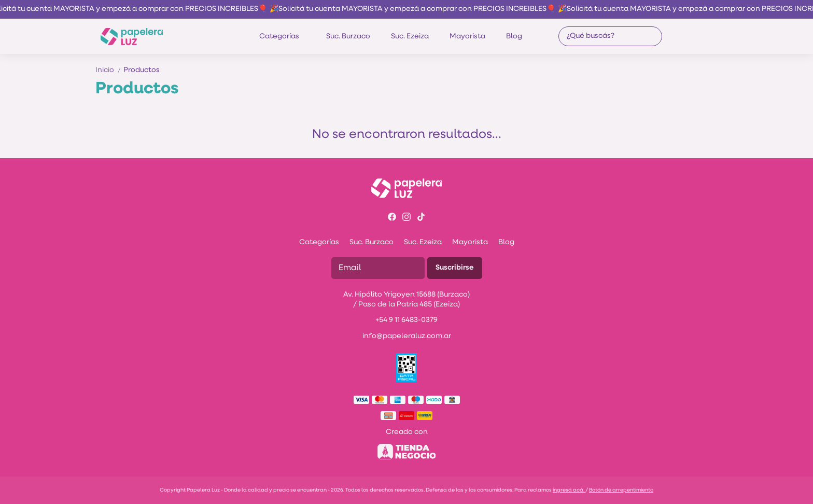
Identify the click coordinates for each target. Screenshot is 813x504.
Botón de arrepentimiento (621, 490)
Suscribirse (455, 268)
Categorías (284, 36)
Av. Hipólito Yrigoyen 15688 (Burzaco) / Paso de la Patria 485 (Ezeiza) (406, 300)
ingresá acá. (569, 490)
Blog (514, 37)
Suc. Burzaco (348, 37)
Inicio (109, 70)
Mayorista (467, 37)
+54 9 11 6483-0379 (406, 320)
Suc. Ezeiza (410, 37)
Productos (142, 70)
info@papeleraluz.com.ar (407, 336)
